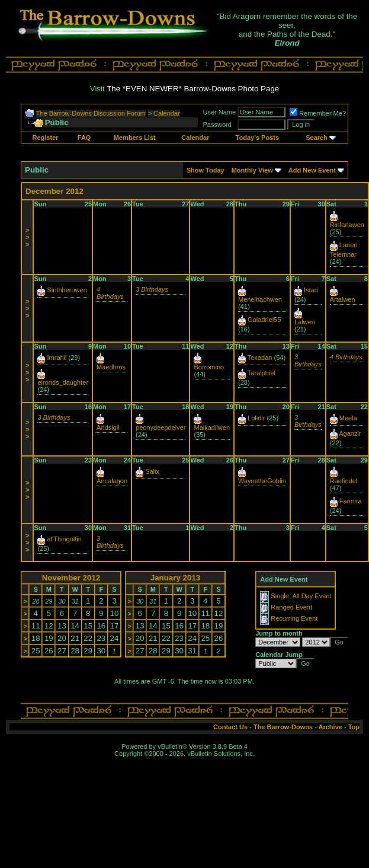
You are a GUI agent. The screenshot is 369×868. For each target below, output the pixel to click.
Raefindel (344, 481)
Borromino (209, 367)
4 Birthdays (110, 293)
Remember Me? (318, 113)
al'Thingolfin (65, 539)
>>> (27, 237)
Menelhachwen (260, 299)
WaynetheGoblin (262, 481)
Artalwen (343, 299)
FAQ (84, 138)
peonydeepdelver (161, 427)
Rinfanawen (347, 225)
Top (354, 727)
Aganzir (350, 433)
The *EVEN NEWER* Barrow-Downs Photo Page (193, 89)
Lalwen (305, 322)
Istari (311, 290)
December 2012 (54, 191)
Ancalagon (112, 481)
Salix (152, 471)
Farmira (351, 501)
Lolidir (256, 418)
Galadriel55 (264, 320)
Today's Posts (257, 138)
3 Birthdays (152, 289)
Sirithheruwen (67, 290)
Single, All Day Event (301, 596)
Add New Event (312, 170)
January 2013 (175, 578)
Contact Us (230, 727)
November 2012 (71, 578)
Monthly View (252, 170)
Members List (135, 138)
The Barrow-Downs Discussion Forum (91, 113)
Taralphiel (261, 373)
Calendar (167, 113)
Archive (331, 727)
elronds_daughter (63, 382)
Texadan (260, 358)
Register (46, 138)
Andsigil (108, 427)
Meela (348, 418)
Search (317, 138)
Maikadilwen (212, 427)
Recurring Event (294, 618)
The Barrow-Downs (283, 727)
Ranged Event (291, 607)
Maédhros (111, 367)
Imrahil (57, 358)
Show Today (206, 170)
